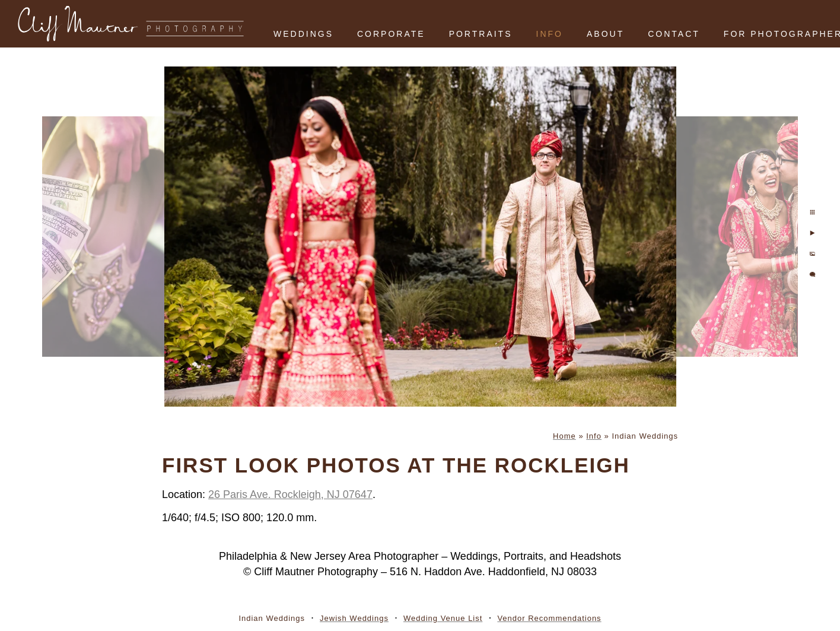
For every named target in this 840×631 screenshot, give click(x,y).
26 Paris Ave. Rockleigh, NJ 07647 (290, 494)
